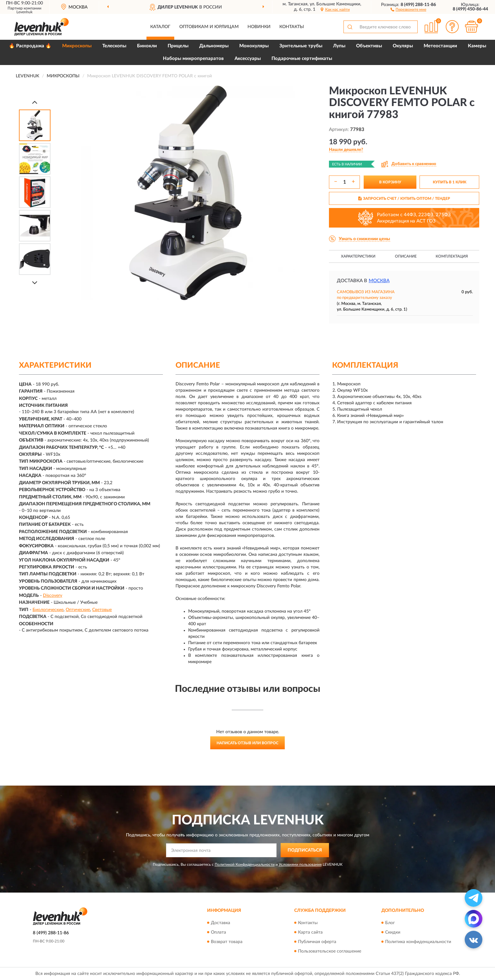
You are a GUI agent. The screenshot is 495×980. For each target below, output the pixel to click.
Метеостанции (440, 46)
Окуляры (403, 46)
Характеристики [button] (358, 256)
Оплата (218, 932)
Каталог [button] (160, 27)
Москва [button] (379, 281)
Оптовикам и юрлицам (209, 27)
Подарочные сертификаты (302, 59)
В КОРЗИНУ (390, 182)
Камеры (477, 46)
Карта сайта (310, 932)
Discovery (53, 596)
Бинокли (147, 46)
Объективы (369, 46)
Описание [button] (406, 256)
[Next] (35, 283)
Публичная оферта (317, 942)
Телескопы (114, 46)
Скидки (393, 932)
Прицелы (178, 46)
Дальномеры (214, 46)
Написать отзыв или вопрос (247, 743)
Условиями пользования (300, 864)
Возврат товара (227, 942)
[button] (408, 9)
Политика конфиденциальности (418, 942)
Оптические (78, 610)
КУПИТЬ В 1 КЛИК (450, 182)
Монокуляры (254, 46)
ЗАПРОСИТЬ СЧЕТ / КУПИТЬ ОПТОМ (404, 199)
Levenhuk (24, 12)
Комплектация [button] (452, 256)
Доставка (221, 923)
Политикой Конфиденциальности (245, 864)
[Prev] (35, 102)
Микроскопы (77, 46)
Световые (102, 610)
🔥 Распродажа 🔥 (30, 46)
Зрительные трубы (301, 46)
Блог (390, 923)
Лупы (339, 46)
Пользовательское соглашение (330, 951)
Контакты (292, 27)
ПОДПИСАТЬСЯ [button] (305, 850)
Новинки (259, 27)
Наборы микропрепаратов (193, 59)
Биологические (48, 610)
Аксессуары (248, 59)
